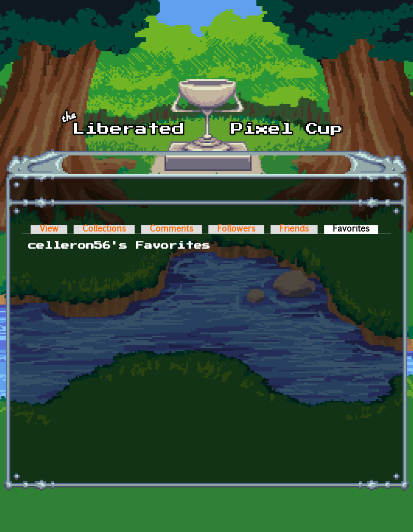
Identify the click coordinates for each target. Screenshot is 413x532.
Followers (236, 229)
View (49, 229)
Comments (172, 229)
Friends (294, 229)
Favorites (355, 229)
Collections (104, 229)
